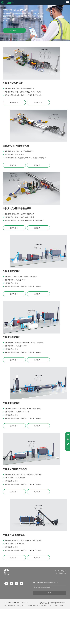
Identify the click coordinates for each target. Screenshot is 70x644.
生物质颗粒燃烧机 (11, 359)
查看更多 (39, 107)
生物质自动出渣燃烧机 (13, 570)
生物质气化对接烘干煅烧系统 (16, 222)
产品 (9, 39)
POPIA (62, 641)
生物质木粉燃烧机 (11, 430)
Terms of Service (32, 641)
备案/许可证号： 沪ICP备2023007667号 (53, 638)
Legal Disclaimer (10, 641)
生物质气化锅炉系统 (12, 88)
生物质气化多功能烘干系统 (15, 155)
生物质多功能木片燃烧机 (14, 500)
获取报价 (14, 30)
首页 (4, 39)
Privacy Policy (21, 641)
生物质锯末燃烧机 (11, 289)
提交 (50, 628)
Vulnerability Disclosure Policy (49, 641)
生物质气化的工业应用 (18, 39)
